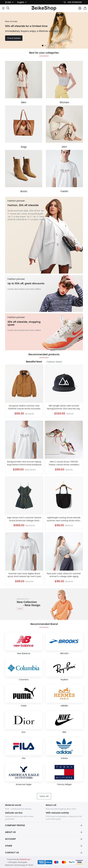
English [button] (21, 2)
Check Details (14, 38)
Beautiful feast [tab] (34, 362)
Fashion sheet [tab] (54, 362)
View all (44, 796)
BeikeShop (25, 859)
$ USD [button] (9, 2)
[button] (43, 46)
